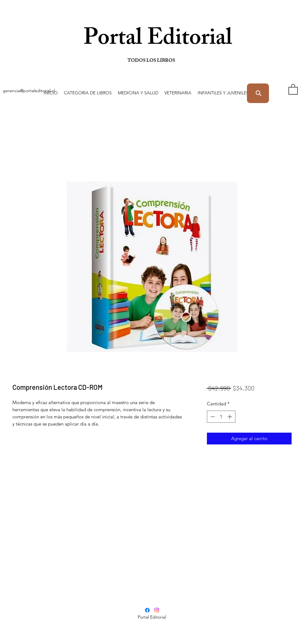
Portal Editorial (128, 40)
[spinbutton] (221, 417)
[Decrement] (212, 417)
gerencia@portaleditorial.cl (29, 91)
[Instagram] (157, 610)
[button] (88, 93)
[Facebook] (147, 610)
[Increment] (230, 417)
